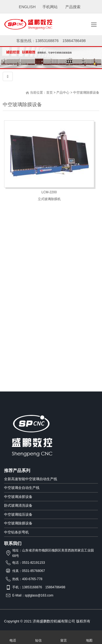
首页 (50, 93)
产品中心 (63, 93)
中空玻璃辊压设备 (18, 514)
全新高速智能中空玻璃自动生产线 (31, 479)
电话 (13, 637)
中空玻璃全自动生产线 (22, 488)
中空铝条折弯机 (16, 532)
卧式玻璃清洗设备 (18, 505)
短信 (38, 637)
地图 (89, 637)
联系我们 (13, 543)
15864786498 (74, 41)
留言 (64, 637)
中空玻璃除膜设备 (86, 93)
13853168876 (47, 41)
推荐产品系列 (17, 471)
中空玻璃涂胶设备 (18, 497)
